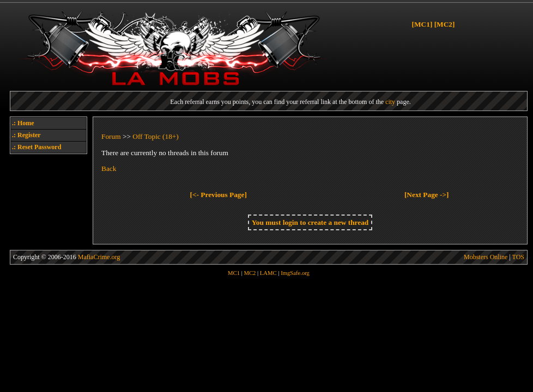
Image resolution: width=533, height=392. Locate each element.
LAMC (268, 273)
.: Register (26, 135)
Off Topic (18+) (156, 136)
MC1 (234, 273)
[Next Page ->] (427, 195)
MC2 (250, 273)
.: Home (23, 123)
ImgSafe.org (295, 273)
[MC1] (422, 24)
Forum (111, 136)
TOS (518, 257)
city (390, 102)
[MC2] (445, 24)
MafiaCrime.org (99, 257)
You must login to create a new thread (310, 222)
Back (109, 169)
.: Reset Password (37, 147)
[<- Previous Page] (219, 195)
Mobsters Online (486, 257)
